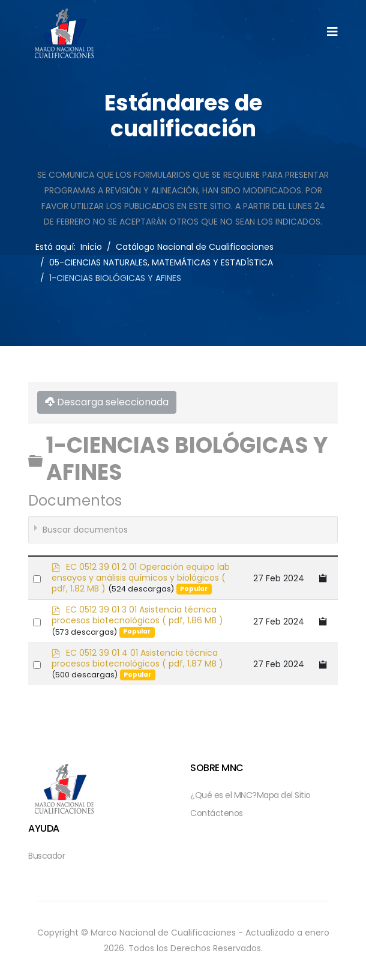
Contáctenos (217, 813)
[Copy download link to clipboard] (323, 578)
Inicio (91, 247)
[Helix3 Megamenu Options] (332, 32)
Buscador (46, 856)
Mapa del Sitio (284, 795)
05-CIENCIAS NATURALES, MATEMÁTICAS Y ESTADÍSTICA (161, 262)
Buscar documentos (85, 530)
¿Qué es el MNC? (223, 795)
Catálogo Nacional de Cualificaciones (195, 247)
